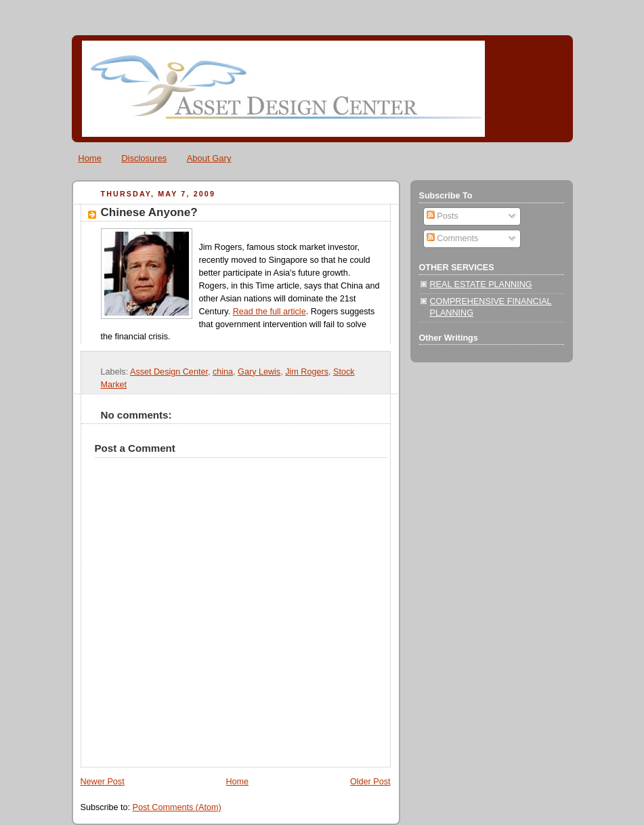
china (223, 372)
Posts (443, 216)
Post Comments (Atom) (177, 807)
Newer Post (103, 782)
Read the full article (270, 312)
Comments (452, 238)
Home (90, 158)
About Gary (209, 158)
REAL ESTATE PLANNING (481, 284)
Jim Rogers (307, 372)
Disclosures (144, 158)
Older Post (370, 782)
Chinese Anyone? (149, 212)
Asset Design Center (169, 372)
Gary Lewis (259, 372)
